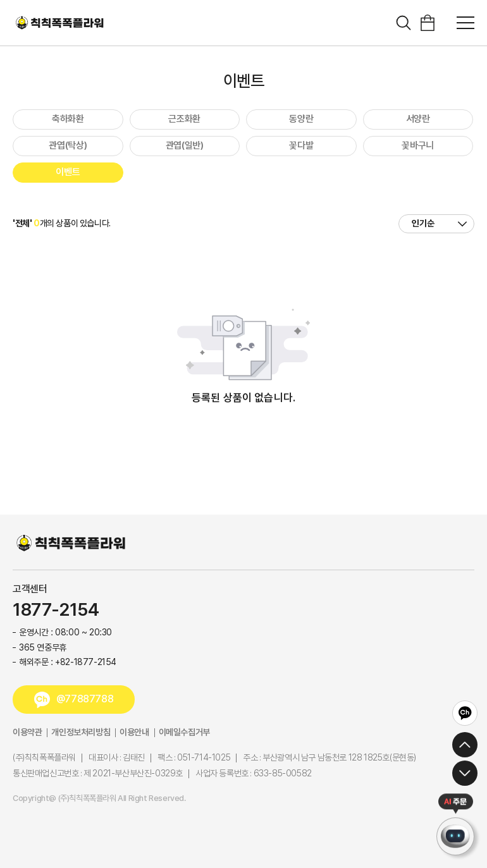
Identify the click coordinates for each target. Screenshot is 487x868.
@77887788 (85, 699)
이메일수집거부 (184, 732)
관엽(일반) (185, 145)
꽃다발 (301, 145)
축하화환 (68, 119)
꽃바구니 (418, 145)
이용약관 (27, 732)
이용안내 (134, 732)
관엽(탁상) (68, 145)
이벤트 (68, 172)
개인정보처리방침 (81, 732)
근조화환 (184, 119)
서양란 (418, 119)
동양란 (301, 119)
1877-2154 (56, 610)
